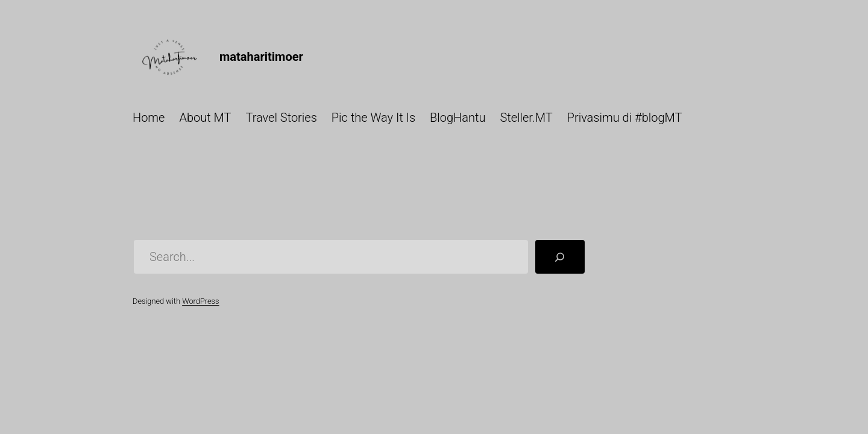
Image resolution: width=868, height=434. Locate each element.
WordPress (200, 301)
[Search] (560, 257)
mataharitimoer (261, 57)
